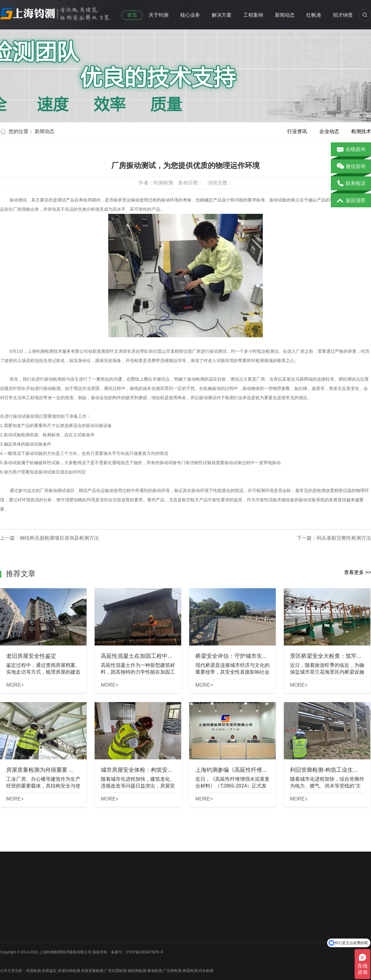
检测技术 (361, 131)
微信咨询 (351, 167)
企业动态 (329, 131)
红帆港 (314, 15)
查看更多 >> (358, 572)
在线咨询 (351, 150)
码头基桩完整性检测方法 (344, 538)
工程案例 (253, 15)
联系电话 (351, 184)
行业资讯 (297, 131)
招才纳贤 (343, 15)
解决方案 (222, 15)
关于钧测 (159, 15)
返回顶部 (351, 201)
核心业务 (190, 15)
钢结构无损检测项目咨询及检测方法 (59, 538)
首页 (132, 15)
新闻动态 (285, 15)
